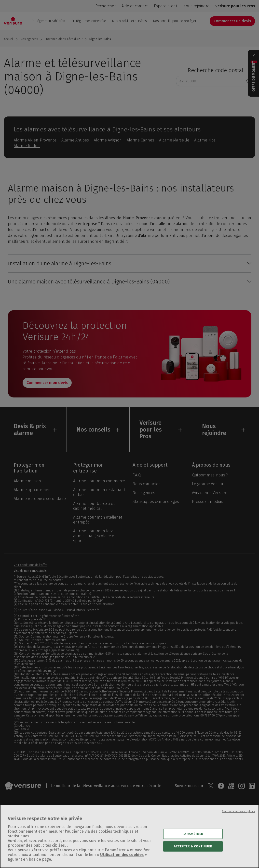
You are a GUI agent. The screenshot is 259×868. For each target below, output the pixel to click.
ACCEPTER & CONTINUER (193, 853)
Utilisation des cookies (122, 862)
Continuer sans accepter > (239, 819)
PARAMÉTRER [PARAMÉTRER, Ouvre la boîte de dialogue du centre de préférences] (193, 841)
